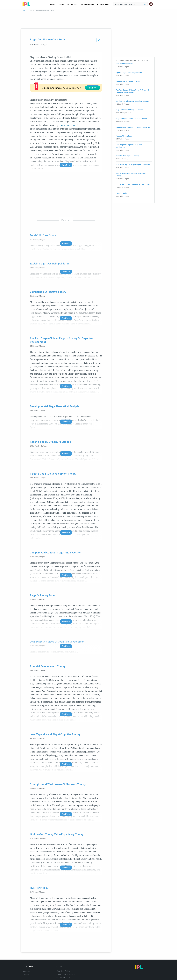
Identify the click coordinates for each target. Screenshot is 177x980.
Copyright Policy (63, 954)
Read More (66, 226)
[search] (145, 4)
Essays (54, 4)
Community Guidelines (66, 957)
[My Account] (152, 4)
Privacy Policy (62, 963)
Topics (62, 4)
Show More (66, 148)
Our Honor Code (63, 960)
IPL (24, 11)
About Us (26, 954)
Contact (26, 957)
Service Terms (62, 966)
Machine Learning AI (89, 4)
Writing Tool (73, 4)
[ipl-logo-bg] (27, 4)
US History (104, 4)
